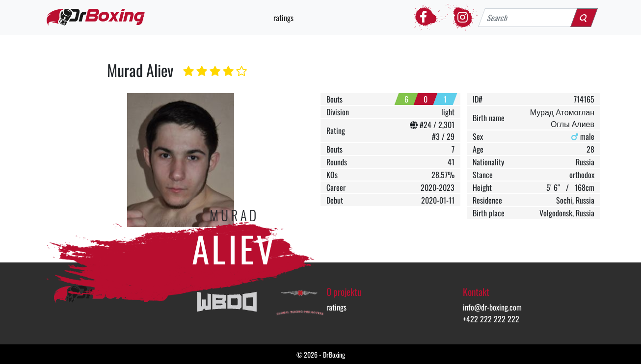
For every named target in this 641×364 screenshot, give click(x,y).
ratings (283, 18)
